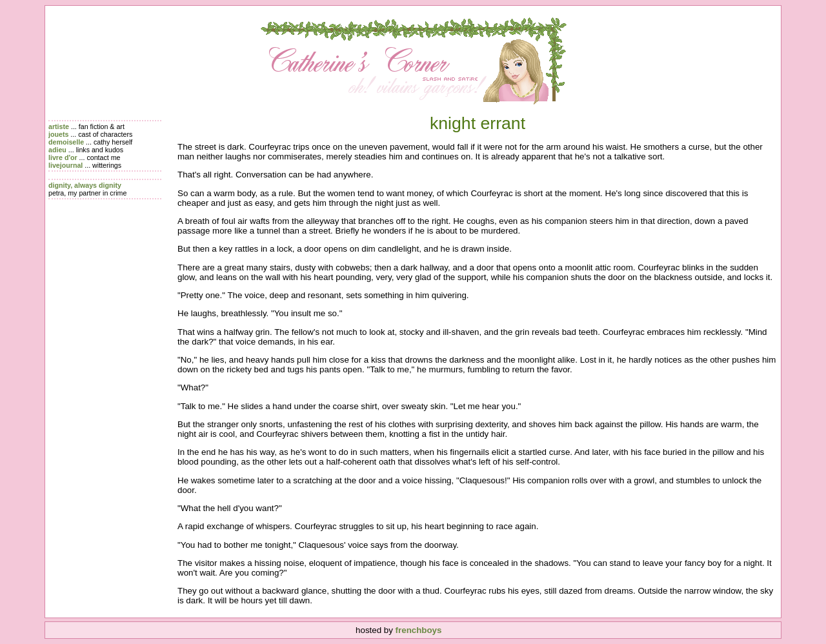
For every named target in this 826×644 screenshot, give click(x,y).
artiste (59, 126)
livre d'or (63, 157)
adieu (57, 150)
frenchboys (419, 630)
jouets (58, 134)
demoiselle (66, 142)
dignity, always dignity (85, 185)
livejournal (65, 165)
